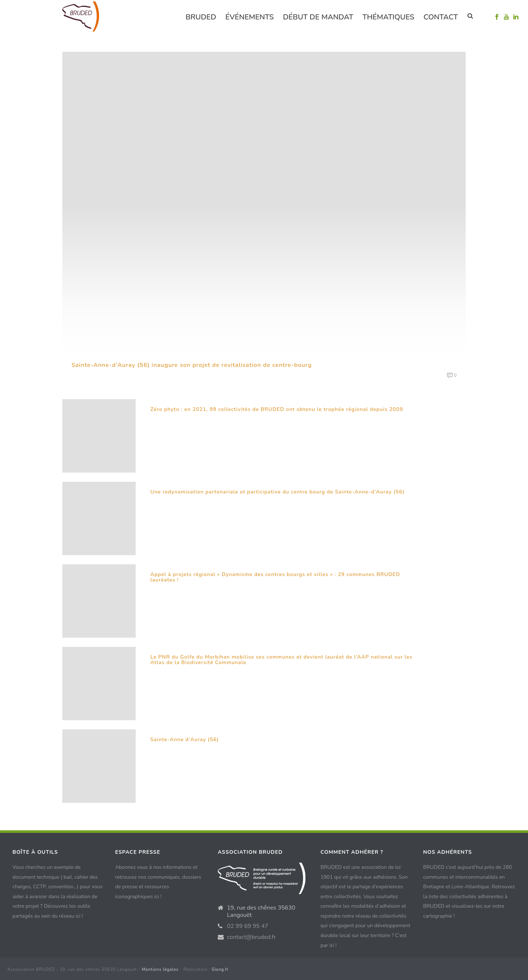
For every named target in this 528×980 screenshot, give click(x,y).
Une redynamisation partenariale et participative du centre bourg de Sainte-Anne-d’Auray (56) (277, 492)
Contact (441, 17)
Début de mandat (318, 17)
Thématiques (388, 17)
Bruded (201, 17)
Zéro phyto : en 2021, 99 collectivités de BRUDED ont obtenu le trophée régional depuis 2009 (277, 409)
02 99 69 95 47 (248, 926)
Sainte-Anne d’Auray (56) (185, 739)
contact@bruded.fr (251, 937)
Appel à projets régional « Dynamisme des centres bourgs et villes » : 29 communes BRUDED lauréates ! (275, 577)
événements (250, 17)
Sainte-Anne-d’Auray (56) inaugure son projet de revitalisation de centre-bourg (192, 365)
